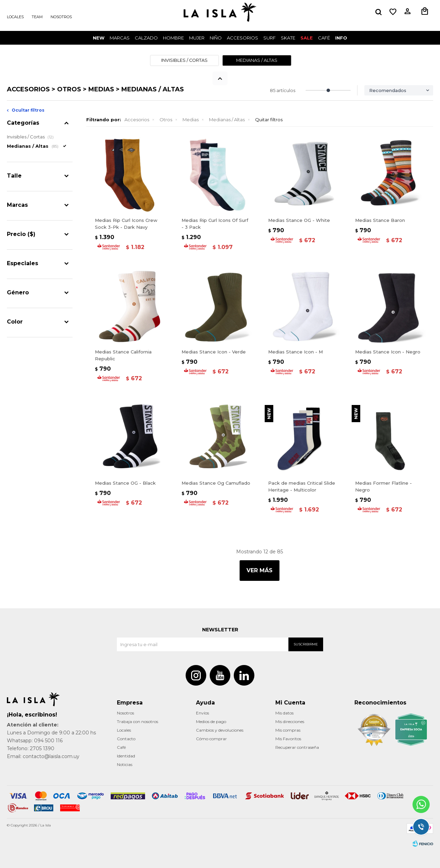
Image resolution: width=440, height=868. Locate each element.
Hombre (173, 38)
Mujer (197, 38)
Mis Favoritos (288, 739)
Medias (191, 120)
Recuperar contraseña (297, 747)
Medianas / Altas (227, 120)
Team (37, 17)
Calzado (146, 38)
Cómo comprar (211, 739)
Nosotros (61, 17)
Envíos (202, 713)
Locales (15, 17)
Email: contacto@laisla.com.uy (43, 756)
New (99, 38)
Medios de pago (211, 722)
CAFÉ (324, 38)
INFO (341, 38)
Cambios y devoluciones (220, 730)
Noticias (125, 764)
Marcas (120, 38)
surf (269, 38)
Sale (307, 38)
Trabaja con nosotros (137, 722)
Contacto (126, 739)
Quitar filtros (269, 120)
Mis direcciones (290, 722)
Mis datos (284, 713)
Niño (216, 38)
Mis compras (288, 730)
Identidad (126, 756)
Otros (166, 120)
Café (121, 747)
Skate (288, 38)
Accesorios (243, 38)
